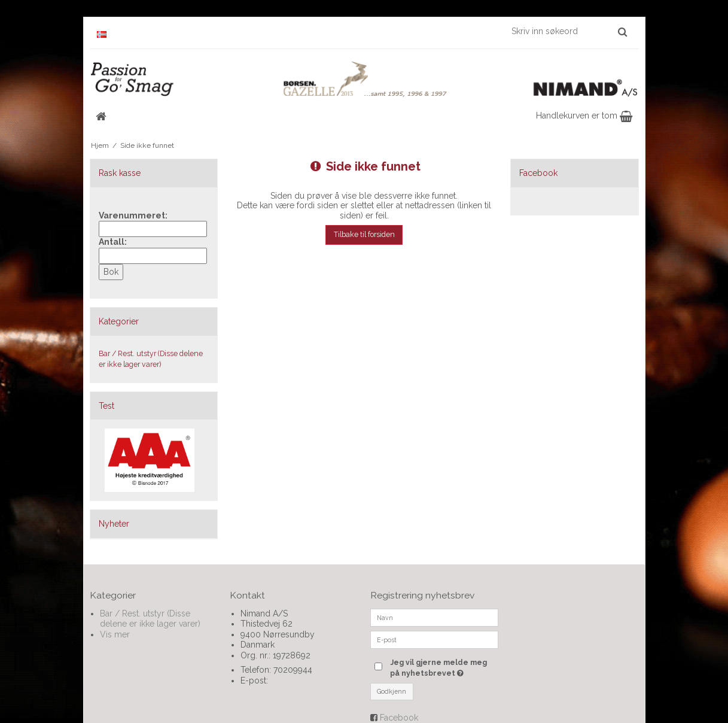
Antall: (113, 242)
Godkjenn (392, 691)
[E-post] (435, 639)
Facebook (399, 718)
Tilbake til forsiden (364, 234)
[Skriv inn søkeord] (569, 31)
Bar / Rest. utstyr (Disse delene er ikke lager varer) (151, 359)
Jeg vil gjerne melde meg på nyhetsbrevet (444, 667)
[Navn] (435, 616)
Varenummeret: (133, 215)
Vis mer (115, 634)
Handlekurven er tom (584, 116)
